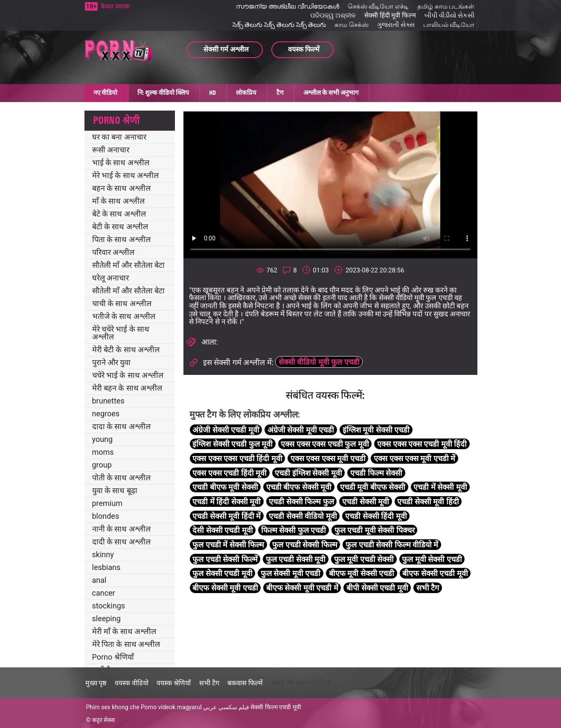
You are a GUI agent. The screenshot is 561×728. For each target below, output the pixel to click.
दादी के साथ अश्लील (121, 542)
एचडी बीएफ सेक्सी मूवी (299, 487)
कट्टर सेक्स (103, 720)
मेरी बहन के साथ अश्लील (127, 388)
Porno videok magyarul (171, 707)
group (102, 465)
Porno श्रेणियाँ (113, 657)
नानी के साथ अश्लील (121, 529)
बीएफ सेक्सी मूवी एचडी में (302, 588)
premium (107, 503)
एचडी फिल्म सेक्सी (376, 473)
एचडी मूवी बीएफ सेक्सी (373, 487)
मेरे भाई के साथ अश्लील (126, 175)
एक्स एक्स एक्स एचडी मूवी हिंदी (422, 444)
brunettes (108, 401)
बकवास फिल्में (245, 683)
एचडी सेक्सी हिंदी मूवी (376, 516)
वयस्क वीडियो (132, 683)
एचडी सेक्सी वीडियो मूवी (303, 516)
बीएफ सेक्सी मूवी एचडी (225, 588)
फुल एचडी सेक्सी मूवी (296, 559)
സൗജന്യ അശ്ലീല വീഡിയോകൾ (287, 6)
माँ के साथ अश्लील (118, 201)
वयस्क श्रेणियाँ (174, 683)
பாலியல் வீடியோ (449, 25)
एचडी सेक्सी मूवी (366, 501)
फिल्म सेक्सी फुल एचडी (294, 530)
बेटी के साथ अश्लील (120, 227)
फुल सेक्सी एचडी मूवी (222, 573)
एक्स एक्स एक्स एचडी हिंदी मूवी (237, 458)
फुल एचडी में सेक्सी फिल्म (228, 545)
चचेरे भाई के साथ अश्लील (128, 375)
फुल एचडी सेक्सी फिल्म (305, 545)
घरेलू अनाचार (110, 278)
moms (103, 452)
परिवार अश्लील (113, 252)
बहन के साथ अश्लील (121, 188)
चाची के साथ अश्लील (122, 303)
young (103, 439)
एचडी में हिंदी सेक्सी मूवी (227, 501)
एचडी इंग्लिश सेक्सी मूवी (308, 473)
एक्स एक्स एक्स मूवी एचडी (328, 458)
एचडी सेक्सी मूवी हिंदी (428, 501)
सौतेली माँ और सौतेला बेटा (129, 265)
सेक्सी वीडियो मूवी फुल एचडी (319, 362)
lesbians (106, 567)
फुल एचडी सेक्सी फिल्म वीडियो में (392, 545)
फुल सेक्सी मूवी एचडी (291, 573)
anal (99, 580)
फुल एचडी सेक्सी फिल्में (225, 559)
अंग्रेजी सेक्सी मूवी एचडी (301, 430)
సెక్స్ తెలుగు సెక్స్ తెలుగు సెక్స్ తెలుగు (279, 25)
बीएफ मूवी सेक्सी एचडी (362, 573)
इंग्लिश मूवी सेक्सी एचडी (376, 430)
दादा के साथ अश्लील (121, 426)
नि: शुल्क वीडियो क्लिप (163, 93)
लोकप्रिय (246, 93)
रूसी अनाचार (111, 150)
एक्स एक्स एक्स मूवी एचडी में (414, 458)
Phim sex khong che (113, 707)
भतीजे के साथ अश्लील (124, 316)
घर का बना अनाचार (119, 137)
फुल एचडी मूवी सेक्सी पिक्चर (375, 530)
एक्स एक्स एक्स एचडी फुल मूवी (325, 444)
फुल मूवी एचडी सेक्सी (364, 559)
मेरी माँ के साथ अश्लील (124, 631)
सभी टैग (428, 588)
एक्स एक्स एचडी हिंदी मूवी (230, 473)
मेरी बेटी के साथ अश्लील (126, 349)
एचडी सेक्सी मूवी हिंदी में (227, 516)
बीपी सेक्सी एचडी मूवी (377, 588)
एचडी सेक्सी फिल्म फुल (301, 501)
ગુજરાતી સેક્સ (396, 25)
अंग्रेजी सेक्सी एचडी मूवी (226, 430)
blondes (106, 516)
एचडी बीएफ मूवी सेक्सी (225, 487)
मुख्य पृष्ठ (96, 683)
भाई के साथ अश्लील (121, 162)
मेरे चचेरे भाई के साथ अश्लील (121, 333)
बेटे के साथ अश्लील (119, 214)
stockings (109, 606)
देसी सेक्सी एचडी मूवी (222, 530)
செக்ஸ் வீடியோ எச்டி (378, 6)
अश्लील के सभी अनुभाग (331, 93)
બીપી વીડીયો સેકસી (449, 15)
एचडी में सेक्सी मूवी (440, 487)
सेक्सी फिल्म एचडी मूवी (276, 707)
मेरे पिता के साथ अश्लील (126, 644)
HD (212, 93)
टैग (280, 93)
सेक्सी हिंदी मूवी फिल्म (390, 15)
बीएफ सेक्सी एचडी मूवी (435, 573)
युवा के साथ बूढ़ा (115, 490)
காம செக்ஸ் (352, 25)
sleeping (106, 618)
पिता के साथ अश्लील (121, 239)
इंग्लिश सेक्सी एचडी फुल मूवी (233, 444)
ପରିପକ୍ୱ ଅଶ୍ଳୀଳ (333, 15)
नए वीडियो (105, 93)
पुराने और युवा (112, 362)
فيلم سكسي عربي (226, 707)
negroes (106, 414)
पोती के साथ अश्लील (121, 478)
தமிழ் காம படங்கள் (446, 6)
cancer (104, 593)
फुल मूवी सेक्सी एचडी (432, 559)
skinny (103, 554)
